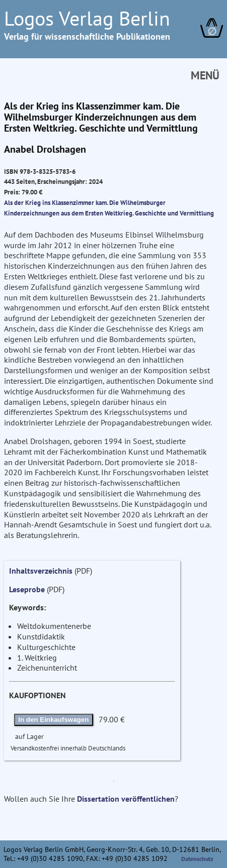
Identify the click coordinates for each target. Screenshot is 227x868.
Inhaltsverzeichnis (41, 571)
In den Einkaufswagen (53, 720)
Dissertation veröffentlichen (126, 799)
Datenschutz (197, 859)
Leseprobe (27, 589)
